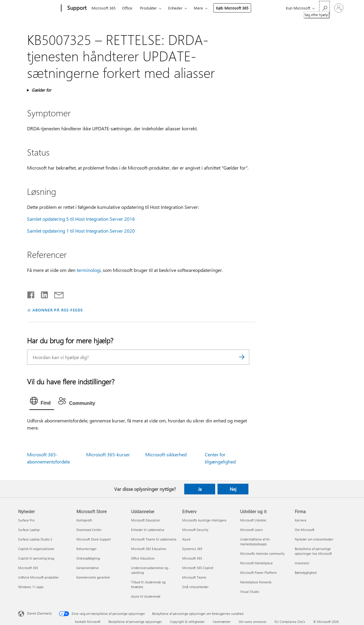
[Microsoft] (38, 8)
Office (127, 8)
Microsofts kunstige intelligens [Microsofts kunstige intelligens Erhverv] (204, 520)
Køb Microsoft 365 (232, 8)
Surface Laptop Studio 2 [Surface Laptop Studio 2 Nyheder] (35, 539)
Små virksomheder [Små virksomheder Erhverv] (195, 587)
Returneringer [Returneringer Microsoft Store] (86, 549)
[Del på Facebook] (31, 294)
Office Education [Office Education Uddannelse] (143, 558)
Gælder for (41, 90)
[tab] (42, 402)
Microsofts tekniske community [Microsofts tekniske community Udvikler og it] (262, 553)
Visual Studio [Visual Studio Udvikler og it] (250, 592)
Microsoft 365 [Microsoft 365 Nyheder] (28, 568)
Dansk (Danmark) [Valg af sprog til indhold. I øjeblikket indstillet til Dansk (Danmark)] (39, 613)
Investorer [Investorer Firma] (302, 563)
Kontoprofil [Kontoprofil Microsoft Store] (84, 520)
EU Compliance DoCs (290, 622)
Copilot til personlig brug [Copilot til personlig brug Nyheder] (36, 558)
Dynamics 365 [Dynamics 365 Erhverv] (192, 549)
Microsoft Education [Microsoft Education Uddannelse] (145, 520)
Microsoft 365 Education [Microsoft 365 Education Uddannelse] (149, 549)
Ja (200, 489)
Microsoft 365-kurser (108, 454)
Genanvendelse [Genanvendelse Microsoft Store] (88, 568)
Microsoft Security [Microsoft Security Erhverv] (195, 530)
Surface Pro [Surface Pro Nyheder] (26, 520)
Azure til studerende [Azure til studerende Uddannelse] (146, 596)
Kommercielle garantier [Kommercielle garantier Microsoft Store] (93, 577)
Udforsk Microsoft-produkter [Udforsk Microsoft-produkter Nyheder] (38, 577)
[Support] (76, 8)
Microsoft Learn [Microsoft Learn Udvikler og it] (251, 530)
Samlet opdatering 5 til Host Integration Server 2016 (81, 219)
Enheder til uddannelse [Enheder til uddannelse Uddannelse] (148, 530)
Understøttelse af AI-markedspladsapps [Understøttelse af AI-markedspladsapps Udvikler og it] (255, 542)
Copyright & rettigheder (187, 622)
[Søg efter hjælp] (324, 8)
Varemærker (222, 622)
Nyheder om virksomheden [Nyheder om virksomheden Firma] (314, 539)
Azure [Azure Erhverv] (186, 539)
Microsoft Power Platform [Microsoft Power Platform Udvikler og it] (258, 572)
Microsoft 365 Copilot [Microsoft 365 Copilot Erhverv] (198, 568)
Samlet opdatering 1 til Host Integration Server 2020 (81, 231)
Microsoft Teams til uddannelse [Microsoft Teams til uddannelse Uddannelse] (154, 539)
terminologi (89, 270)
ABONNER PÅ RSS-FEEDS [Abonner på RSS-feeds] (58, 310)
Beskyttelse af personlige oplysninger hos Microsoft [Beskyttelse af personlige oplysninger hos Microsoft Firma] (313, 551)
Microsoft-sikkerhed (166, 454)
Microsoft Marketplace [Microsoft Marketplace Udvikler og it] (256, 563)
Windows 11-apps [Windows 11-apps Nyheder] (31, 587)
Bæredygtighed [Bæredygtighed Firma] (306, 572)
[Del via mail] (56, 294)
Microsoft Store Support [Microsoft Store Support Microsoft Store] (94, 539)
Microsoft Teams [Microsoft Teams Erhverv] (194, 577)
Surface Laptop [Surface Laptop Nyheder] (29, 530)
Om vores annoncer (253, 622)
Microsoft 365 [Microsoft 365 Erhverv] (192, 558)
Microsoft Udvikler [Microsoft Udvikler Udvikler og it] (253, 520)
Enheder (175, 8)
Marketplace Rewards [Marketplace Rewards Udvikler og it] (256, 582)
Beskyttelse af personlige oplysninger (135, 622)
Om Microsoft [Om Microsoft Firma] (305, 530)
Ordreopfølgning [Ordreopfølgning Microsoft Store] (88, 558)
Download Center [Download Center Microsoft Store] (89, 530)
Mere (198, 8)
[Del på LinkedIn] (42, 294)
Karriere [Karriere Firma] (301, 520)
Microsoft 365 (104, 8)
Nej (233, 489)
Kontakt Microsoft (88, 622)
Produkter (148, 8)
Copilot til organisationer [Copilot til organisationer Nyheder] (36, 549)
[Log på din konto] (339, 8)
